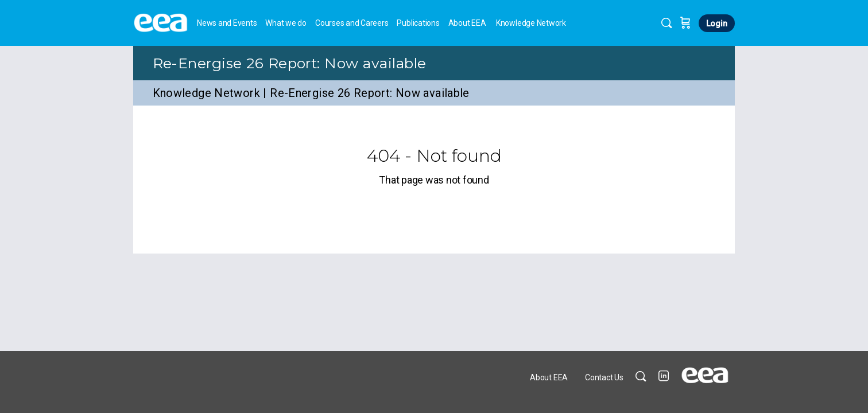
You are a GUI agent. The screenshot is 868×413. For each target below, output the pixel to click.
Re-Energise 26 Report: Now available (290, 63)
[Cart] (685, 23)
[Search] (666, 23)
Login (717, 24)
